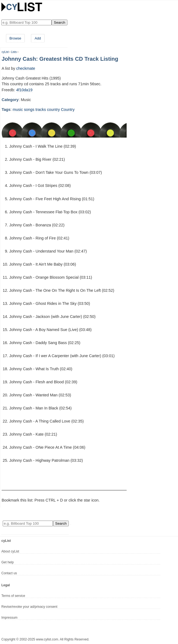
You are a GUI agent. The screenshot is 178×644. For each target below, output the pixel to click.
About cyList (10, 551)
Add (38, 38)
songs (29, 110)
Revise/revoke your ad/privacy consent (29, 607)
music (18, 110)
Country (68, 110)
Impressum (9, 618)
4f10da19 (24, 90)
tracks (41, 110)
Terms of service (13, 596)
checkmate (26, 68)
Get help (7, 562)
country (53, 110)
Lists (14, 52)
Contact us (9, 573)
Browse (15, 38)
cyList (5, 52)
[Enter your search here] (26, 22)
